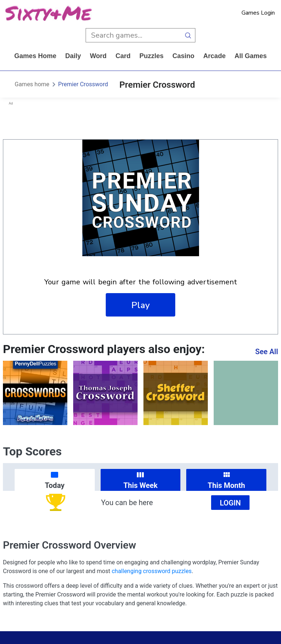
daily (73, 56)
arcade (215, 56)
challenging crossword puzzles (152, 571)
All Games (251, 56)
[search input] (133, 35)
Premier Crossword (83, 84)
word (98, 56)
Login (231, 503)
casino (183, 56)
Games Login (258, 13)
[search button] (188, 35)
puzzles (151, 56)
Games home (35, 56)
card (123, 56)
